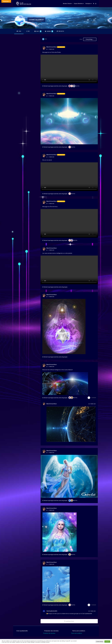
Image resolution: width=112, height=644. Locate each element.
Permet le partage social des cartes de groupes (56, 86)
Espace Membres (78, 4)
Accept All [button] (107, 642)
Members (50, 31)
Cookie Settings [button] (100, 642)
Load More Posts (69, 621)
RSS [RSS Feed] (46, 39)
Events (39, 31)
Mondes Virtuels (67, 4)
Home (20, 31)
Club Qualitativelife (52, 610)
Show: (81, 39)
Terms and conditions (77, 633)
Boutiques (88, 4)
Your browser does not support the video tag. (69, 69)
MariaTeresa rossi (51, 47)
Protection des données (49, 633)
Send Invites (61, 31)
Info (29, 31)
